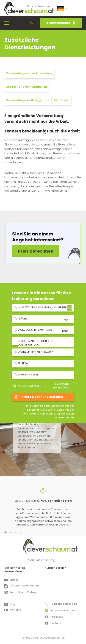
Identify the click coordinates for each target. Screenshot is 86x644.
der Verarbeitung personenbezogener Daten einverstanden (48, 414)
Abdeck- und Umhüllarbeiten (26, 87)
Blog (10, 604)
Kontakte (13, 610)
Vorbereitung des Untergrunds (27, 100)
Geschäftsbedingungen (22, 586)
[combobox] (44, 308)
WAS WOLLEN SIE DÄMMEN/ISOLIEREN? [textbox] (43, 307)
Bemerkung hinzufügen (57, 386)
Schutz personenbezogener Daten (43, 638)
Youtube (53, 624)
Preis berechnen (36, 251)
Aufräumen (61, 100)
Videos (11, 580)
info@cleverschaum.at (62, 611)
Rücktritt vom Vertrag (21, 593)
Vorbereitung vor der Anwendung (29, 73)
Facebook (54, 618)
